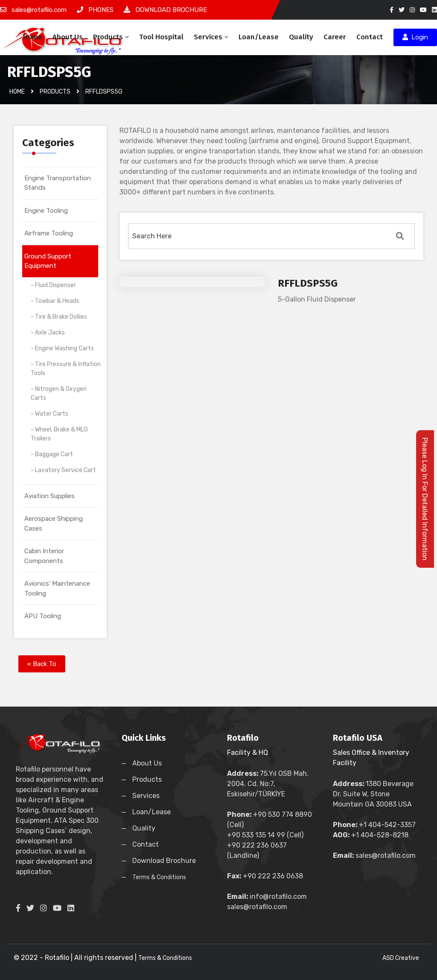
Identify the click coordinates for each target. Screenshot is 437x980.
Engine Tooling (46, 211)
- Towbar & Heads (55, 301)
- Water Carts (50, 414)
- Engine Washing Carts (62, 348)
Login (415, 37)
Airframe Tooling (49, 233)
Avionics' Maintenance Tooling (57, 588)
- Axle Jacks (48, 333)
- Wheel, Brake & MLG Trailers (59, 434)
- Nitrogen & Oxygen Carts (59, 393)
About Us (68, 37)
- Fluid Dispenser (53, 285)
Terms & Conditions (159, 877)
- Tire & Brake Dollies (59, 317)
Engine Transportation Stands (58, 183)
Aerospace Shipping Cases (54, 524)
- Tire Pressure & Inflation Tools (66, 369)
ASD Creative (401, 958)
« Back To (42, 664)
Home (33, 37)
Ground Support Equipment (48, 261)
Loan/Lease (259, 37)
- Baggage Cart (52, 454)
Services (211, 37)
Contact (370, 37)
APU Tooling (43, 616)
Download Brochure (164, 861)
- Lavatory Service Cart (63, 470)
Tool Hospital (161, 37)
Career (335, 37)
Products (111, 37)
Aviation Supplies (50, 496)
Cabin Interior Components (44, 556)
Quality (301, 37)
